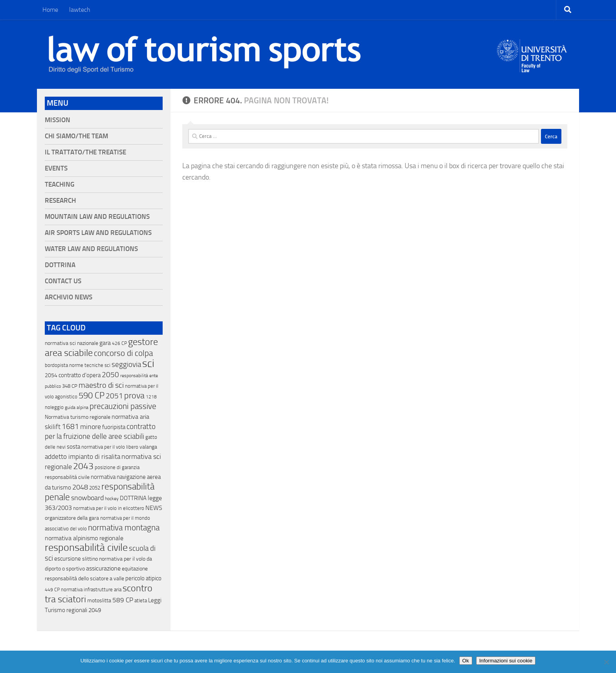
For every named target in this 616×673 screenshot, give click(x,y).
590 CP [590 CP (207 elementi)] (92, 396)
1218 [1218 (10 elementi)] (151, 397)
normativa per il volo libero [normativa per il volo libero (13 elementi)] (110, 447)
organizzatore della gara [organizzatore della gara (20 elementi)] (72, 518)
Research (60, 201)
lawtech (80, 10)
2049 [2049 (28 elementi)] (95, 610)
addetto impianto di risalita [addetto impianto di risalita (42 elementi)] (82, 457)
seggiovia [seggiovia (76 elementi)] (126, 365)
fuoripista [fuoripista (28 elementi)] (114, 427)
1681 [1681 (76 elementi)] (70, 427)
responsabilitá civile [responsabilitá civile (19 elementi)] (67, 477)
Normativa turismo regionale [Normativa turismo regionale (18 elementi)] (78, 417)
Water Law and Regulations (91, 249)
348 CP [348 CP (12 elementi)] (70, 386)
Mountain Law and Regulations (97, 217)
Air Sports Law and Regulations (98, 233)
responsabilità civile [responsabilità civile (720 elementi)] (86, 547)
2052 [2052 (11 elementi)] (95, 488)
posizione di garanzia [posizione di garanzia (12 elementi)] (117, 467)
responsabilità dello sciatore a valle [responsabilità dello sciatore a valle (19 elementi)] (84, 579)
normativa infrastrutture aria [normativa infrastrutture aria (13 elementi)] (91, 590)
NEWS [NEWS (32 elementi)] (154, 508)
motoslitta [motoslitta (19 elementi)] (99, 601)
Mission (58, 120)
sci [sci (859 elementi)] (148, 363)
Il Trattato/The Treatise (85, 152)
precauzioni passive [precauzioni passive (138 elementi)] (123, 406)
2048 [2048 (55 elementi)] (80, 487)
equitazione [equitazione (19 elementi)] (135, 569)
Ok (466, 661)
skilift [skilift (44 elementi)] (53, 427)
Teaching (60, 184)
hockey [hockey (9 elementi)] (112, 499)
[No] (606, 662)
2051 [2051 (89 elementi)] (114, 396)
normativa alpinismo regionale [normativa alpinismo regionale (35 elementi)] (84, 538)
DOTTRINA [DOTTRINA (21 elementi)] (133, 498)
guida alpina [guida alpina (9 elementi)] (77, 407)
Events (56, 168)
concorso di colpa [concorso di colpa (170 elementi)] (123, 353)
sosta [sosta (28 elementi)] (73, 447)
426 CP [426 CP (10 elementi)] (119, 343)
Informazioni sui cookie (506, 661)
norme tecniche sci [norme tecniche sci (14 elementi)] (90, 365)
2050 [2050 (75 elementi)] (110, 375)
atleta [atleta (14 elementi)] (141, 601)
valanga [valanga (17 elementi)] (148, 447)
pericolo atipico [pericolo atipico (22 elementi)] (143, 578)
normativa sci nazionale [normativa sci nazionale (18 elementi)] (71, 343)
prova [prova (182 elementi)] (134, 396)
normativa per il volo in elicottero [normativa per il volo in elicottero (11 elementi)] (109, 508)
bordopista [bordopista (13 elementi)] (56, 365)
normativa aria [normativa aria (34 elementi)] (130, 417)
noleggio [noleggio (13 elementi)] (54, 407)
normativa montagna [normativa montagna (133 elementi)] (124, 528)
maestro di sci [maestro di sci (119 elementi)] (101, 385)
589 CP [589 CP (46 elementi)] (123, 600)
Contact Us (63, 281)
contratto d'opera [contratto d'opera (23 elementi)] (80, 375)
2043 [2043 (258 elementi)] (83, 466)
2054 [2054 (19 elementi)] (51, 375)
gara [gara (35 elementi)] (105, 343)
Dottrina (60, 265)
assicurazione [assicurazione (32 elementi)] (103, 568)
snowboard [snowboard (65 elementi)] (87, 498)
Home (50, 10)
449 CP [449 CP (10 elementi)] (52, 590)
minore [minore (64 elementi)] (91, 427)
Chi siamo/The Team (76, 136)
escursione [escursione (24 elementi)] (68, 559)
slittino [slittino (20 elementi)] (90, 559)
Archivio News (69, 297)
